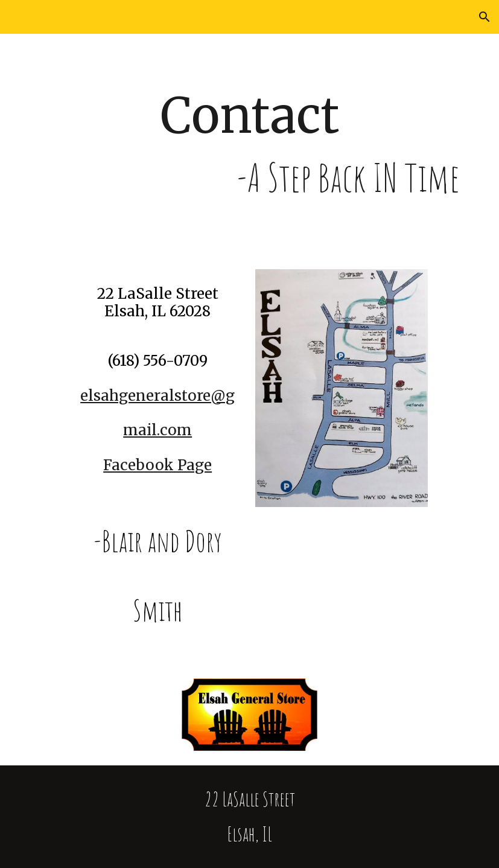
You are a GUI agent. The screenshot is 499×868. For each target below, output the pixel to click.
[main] (249, 144)
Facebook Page (157, 465)
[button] (485, 17)
